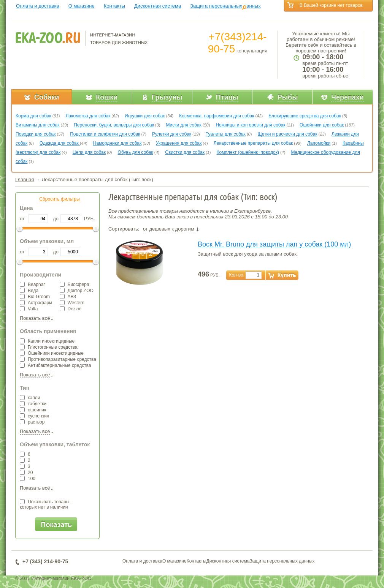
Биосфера (75, 285)
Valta (29, 309)
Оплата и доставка (38, 6)
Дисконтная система (158, 6)
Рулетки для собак (172, 134)
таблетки (33, 404)
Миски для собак (184, 125)
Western (72, 303)
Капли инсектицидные (47, 341)
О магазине (82, 6)
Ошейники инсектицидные (52, 353)
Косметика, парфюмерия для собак (217, 116)
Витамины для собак (37, 125)
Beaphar (32, 285)
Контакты (114, 6)
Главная (25, 179)
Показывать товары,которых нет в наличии (45, 504)
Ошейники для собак (322, 125)
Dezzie (71, 309)
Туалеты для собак (226, 134)
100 (28, 479)
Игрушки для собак (145, 116)
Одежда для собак (60, 143)
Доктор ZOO (77, 291)
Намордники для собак (117, 143)
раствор (32, 422)
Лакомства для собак (88, 116)
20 (26, 473)
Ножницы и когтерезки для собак (250, 125)
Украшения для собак (179, 143)
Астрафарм (36, 303)
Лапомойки (319, 143)
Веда (29, 291)
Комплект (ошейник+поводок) (248, 152)
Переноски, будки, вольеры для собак (114, 125)
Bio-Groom (35, 297)
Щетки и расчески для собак (287, 134)
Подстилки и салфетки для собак (105, 134)
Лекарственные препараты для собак (253, 143)
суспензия (34, 416)
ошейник (33, 410)
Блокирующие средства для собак (305, 116)
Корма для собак (33, 116)
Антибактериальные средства (56, 365)
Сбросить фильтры (59, 199)
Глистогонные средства (49, 347)
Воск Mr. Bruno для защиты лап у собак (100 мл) (274, 244)
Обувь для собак (136, 152)
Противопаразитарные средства (58, 359)
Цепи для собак (89, 152)
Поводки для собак (36, 134)
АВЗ (68, 297)
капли (30, 398)
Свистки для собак (185, 152)
